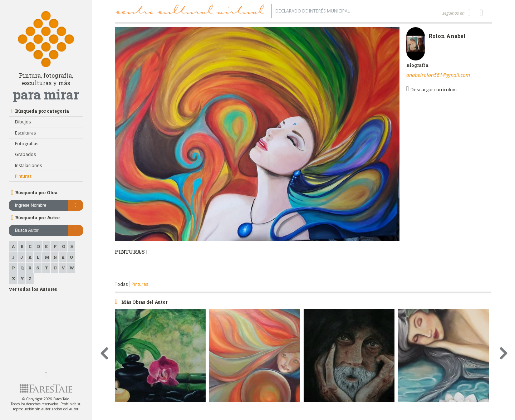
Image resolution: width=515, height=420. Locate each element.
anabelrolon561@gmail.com (438, 75)
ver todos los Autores (33, 289)
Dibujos (23, 122)
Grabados (25, 154)
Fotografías (27, 144)
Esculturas (25, 133)
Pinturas (23, 176)
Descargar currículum (431, 89)
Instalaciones (28, 165)
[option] (257, 154)
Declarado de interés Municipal (313, 11)
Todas (121, 284)
